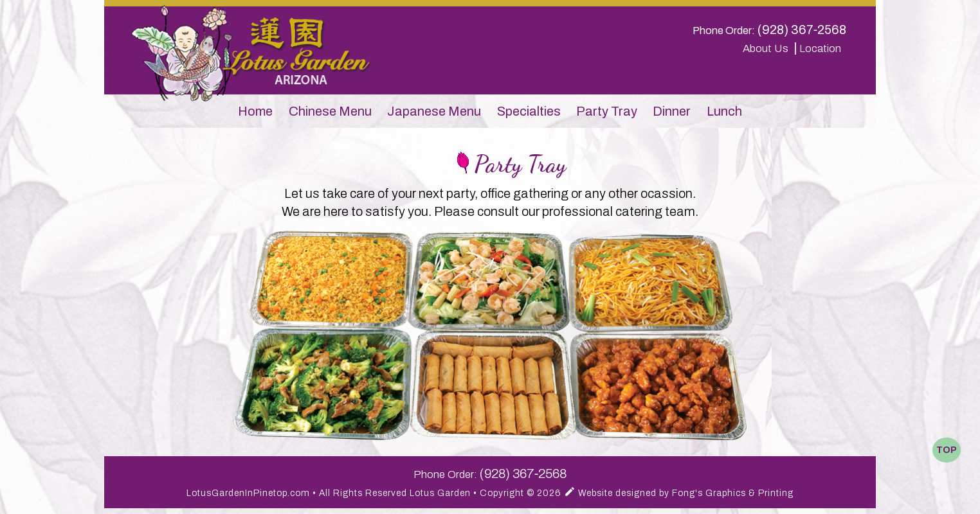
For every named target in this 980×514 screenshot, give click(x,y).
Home (255, 111)
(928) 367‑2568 (802, 30)
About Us (767, 49)
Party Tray (607, 111)
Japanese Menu (434, 111)
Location (823, 49)
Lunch (724, 111)
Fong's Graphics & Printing (733, 493)
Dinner (672, 111)
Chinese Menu (330, 111)
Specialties (529, 111)
